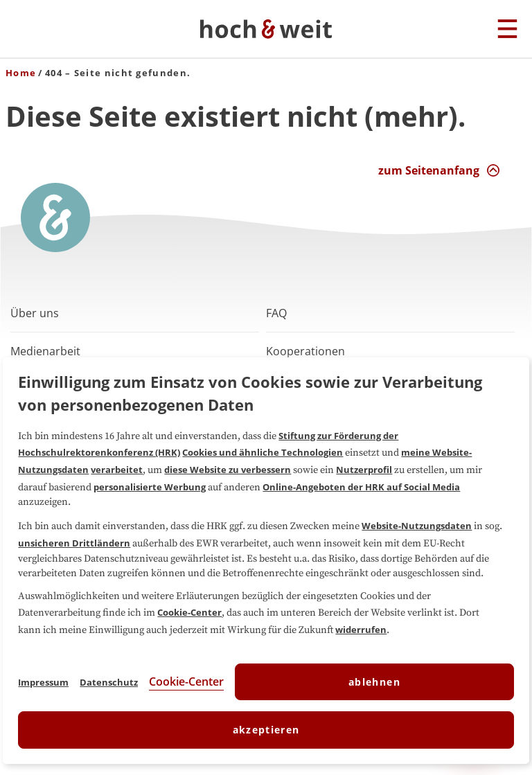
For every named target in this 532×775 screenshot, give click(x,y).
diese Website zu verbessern (228, 470)
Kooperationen (305, 351)
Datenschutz (109, 682)
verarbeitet (117, 470)
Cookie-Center (189, 612)
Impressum (43, 682)
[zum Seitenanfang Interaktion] (439, 170)
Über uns (35, 313)
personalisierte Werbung (150, 487)
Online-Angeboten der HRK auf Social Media (361, 487)
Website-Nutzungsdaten (417, 526)
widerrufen (361, 630)
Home (21, 73)
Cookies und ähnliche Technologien (263, 452)
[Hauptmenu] (507, 30)
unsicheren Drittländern (74, 543)
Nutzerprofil (364, 470)
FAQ (276, 313)
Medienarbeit (45, 351)
